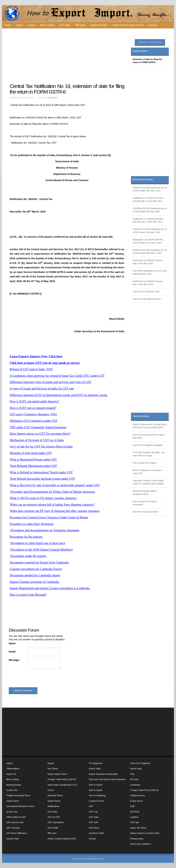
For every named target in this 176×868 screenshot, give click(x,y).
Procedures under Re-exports (28, 556)
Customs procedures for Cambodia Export (36, 569)
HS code (134, 779)
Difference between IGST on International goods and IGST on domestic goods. (59, 395)
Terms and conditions (140, 844)
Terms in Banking (97, 796)
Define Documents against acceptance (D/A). (145, 493)
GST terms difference (17, 833)
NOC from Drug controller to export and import (148, 436)
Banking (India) (14, 785)
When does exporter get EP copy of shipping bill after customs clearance (55, 511)
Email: (12, 652)
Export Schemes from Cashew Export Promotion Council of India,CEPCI (150, 426)
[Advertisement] (67, 56)
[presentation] (35, 679)
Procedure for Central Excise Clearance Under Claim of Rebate (49, 517)
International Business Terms (20, 806)
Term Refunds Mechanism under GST (33, 466)
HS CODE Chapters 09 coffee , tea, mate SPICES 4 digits (149, 454)
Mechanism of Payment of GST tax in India (37, 440)
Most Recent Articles (143, 180)
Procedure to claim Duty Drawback (32, 524)
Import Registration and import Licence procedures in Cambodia (50, 588)
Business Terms (55, 796)
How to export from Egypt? (145, 463)
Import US (11, 774)
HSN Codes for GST (16, 817)
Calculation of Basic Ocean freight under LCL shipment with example (148, 482)
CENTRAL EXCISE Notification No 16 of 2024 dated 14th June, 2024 (150, 189)
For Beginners (96, 763)
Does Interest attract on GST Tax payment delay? (40, 434)
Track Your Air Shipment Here (146, 292)
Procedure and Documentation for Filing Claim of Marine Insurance (52, 492)
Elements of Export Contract (145, 512)
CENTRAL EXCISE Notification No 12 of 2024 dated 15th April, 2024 (150, 231)
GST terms (94, 828)
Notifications (52, 98)
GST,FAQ (135, 812)
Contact (153, 25)
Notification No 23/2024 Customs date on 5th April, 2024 (148, 283)
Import (20, 25)
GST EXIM (53, 828)
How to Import (96, 785)
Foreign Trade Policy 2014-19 (144, 790)
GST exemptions (56, 822)
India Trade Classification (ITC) (62, 785)
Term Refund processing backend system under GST (42, 479)
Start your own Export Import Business (107, 779)
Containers (135, 785)
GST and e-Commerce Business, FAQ (33, 414)
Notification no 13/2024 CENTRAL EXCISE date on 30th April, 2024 (148, 221)
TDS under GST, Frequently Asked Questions (38, 427)
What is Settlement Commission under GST (147, 472)
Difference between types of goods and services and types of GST (50, 382)
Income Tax (12, 790)
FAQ (132, 774)
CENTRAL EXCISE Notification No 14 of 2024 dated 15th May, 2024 (150, 210)
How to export (96, 790)
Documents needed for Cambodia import (35, 575)
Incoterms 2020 (99, 25)
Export (32, 25)
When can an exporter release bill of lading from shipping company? (52, 505)
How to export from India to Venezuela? (145, 503)
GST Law (93, 812)
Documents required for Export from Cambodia (39, 563)
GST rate (134, 822)
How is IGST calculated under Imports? (34, 401)
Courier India (13, 839)
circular (92, 839)
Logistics (134, 817)
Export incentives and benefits (103, 774)
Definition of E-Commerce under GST (34, 421)
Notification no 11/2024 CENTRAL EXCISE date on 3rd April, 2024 (148, 241)
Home (8, 25)
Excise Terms (137, 801)
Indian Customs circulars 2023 (145, 833)
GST (91, 806)
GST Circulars (13, 828)
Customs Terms (96, 801)
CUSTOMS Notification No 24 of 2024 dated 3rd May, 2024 (150, 272)
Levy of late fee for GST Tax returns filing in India (41, 447)
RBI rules (80, 25)
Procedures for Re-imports (26, 537)
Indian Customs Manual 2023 (128, 25)
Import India (136, 769)
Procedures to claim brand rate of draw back (37, 543)
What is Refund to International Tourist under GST (41, 472)
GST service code (15, 822)
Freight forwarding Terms (18, 796)
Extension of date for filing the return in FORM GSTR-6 (147, 61)
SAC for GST (54, 817)
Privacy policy (137, 839)
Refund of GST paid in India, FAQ (31, 369)
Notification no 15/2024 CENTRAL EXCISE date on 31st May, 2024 (148, 200)
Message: (14, 660)
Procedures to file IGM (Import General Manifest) (41, 550)
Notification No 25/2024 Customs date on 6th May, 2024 (148, 262)
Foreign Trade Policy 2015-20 (62, 779)
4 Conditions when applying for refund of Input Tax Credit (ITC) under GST (57, 376)
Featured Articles (141, 416)
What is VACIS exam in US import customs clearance (43, 498)
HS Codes (53, 812)
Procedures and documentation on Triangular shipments (45, 530)
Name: (12, 643)
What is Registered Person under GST (33, 460)
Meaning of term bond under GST (31, 453)
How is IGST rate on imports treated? (33, 408)
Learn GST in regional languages (148, 445)
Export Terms (54, 801)
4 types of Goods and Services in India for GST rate (42, 389)
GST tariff (93, 822)
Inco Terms (53, 769)
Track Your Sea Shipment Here (147, 299)
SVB (132, 806)
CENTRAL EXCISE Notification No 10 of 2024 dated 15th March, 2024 (150, 252)
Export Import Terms (57, 774)
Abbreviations (13, 769)
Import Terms (13, 801)
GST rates (65, 25)
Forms (51, 790)
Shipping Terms (138, 796)
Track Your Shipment (140, 763)
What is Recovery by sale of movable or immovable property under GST (55, 485)
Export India (95, 769)
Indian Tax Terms (138, 828)
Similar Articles (140, 51)
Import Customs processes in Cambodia (34, 582)
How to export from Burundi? (28, 595)
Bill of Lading (47, 25)
